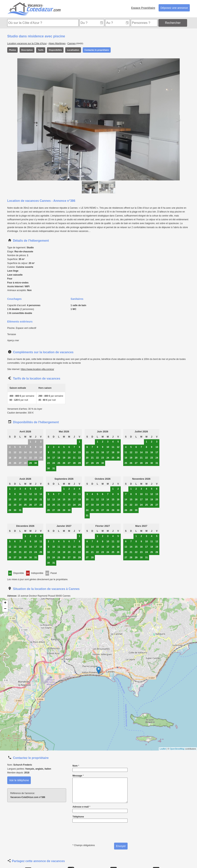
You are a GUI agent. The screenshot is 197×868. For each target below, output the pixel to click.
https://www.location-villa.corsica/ (37, 369)
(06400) (80, 43)
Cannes (71, 43)
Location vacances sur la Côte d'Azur (27, 43)
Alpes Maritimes (57, 43)
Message (100, 789)
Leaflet (163, 749)
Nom (100, 768)
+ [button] (5, 603)
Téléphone (100, 819)
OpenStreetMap (177, 749)
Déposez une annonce (174, 8)
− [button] (5, 609)
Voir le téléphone (19, 780)
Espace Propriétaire (143, 8)
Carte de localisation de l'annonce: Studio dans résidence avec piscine (98, 674)
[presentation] (99, 831)
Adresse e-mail (100, 809)
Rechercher (173, 23)
